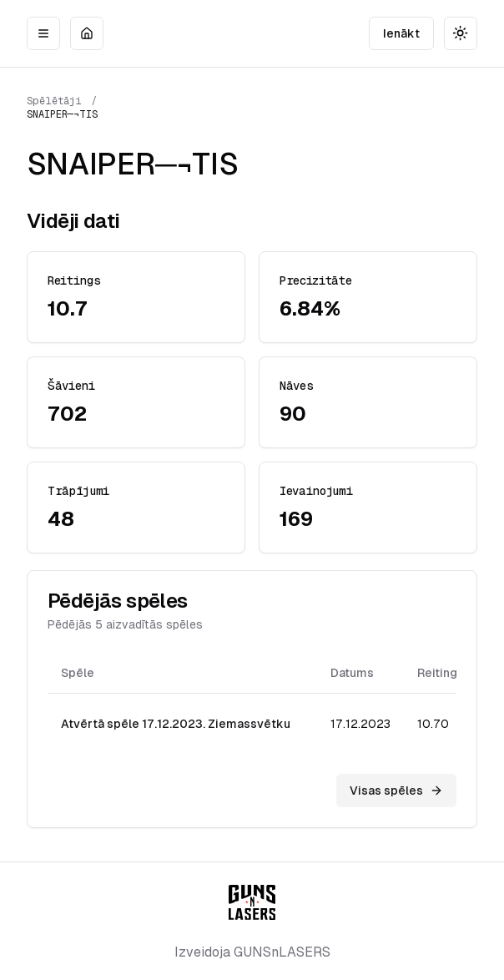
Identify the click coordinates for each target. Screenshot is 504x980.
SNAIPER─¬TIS (62, 114)
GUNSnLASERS (282, 952)
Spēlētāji (54, 101)
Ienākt (401, 33)
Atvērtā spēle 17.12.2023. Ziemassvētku (176, 724)
